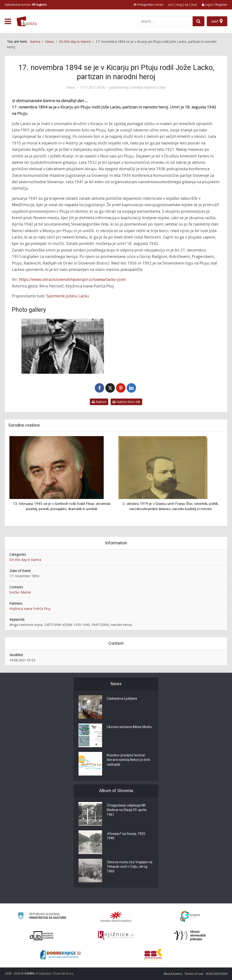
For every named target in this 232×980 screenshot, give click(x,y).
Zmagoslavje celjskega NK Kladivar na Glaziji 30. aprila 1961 (127, 810)
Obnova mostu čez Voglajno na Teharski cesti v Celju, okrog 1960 (130, 867)
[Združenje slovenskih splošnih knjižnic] (116, 936)
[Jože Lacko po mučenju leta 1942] (63, 346)
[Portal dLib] (42, 936)
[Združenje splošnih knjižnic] (153, 954)
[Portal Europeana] (190, 917)
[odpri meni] (8, 22)
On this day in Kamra (25, 560)
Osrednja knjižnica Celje (148, 87)
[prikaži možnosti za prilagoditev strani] (149, 4)
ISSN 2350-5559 (217, 974)
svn (171, 4)
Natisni (99, 402)
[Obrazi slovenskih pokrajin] (190, 936)
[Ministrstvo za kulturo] (42, 917)
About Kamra (173, 974)
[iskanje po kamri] (166, 21)
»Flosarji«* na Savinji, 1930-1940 (127, 836)
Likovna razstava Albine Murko (130, 727)
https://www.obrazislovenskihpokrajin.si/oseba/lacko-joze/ (72, 279)
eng (179, 4)
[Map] (217, 21)
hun (194, 4)
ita (187, 4)
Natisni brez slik (126, 402)
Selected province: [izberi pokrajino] (26, 4)
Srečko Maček (20, 592)
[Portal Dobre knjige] (60, 954)
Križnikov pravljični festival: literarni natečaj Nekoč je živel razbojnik (129, 760)
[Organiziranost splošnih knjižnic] (116, 917)
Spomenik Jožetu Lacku (68, 296)
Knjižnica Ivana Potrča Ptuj (30, 609)
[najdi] (199, 21)
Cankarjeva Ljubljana (122, 699)
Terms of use (194, 974)
